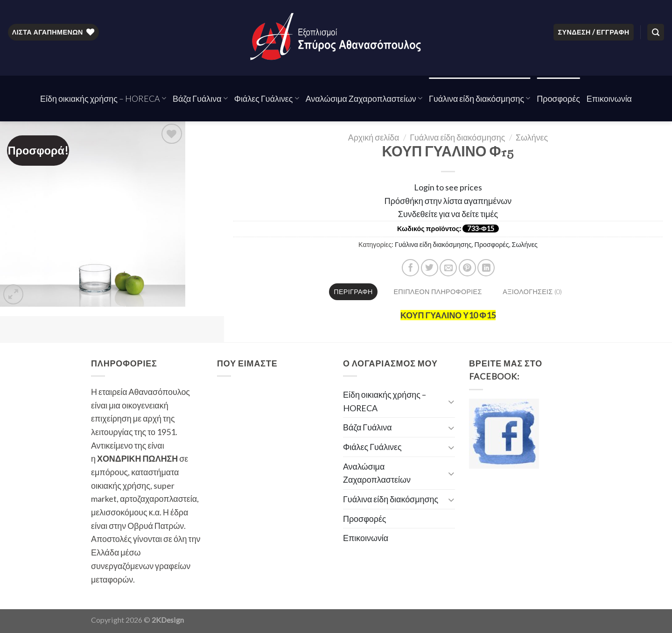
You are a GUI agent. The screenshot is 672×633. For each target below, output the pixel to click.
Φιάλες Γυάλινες (267, 98)
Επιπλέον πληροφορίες (437, 292)
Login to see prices (448, 187)
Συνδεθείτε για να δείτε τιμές (448, 214)
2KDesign (168, 620)
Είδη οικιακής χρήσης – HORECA (103, 98)
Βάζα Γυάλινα (200, 98)
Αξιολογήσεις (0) (532, 292)
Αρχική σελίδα (374, 137)
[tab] (353, 292)
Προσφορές (558, 98)
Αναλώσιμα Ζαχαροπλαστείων (364, 98)
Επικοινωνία (609, 98)
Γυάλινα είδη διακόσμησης (479, 98)
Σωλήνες (532, 137)
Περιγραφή (353, 292)
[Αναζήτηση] (656, 32)
